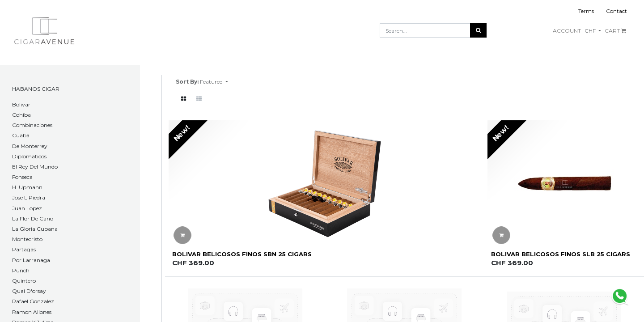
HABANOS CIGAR (36, 89)
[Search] (478, 30)
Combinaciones (32, 125)
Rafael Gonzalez (33, 301)
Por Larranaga (31, 260)
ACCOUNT (567, 31)
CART (615, 31)
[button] (214, 82)
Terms (586, 11)
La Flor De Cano (33, 218)
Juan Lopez (27, 208)
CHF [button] (591, 31)
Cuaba (21, 135)
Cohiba (21, 115)
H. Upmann (27, 187)
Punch (21, 270)
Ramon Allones (32, 312)
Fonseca (22, 177)
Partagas (24, 249)
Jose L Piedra (29, 197)
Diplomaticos (29, 156)
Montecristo (27, 239)
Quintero (24, 281)
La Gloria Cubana (35, 229)
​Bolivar (21, 104)
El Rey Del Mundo (35, 167)
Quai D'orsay (29, 291)
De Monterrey (30, 146)
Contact (616, 11)
